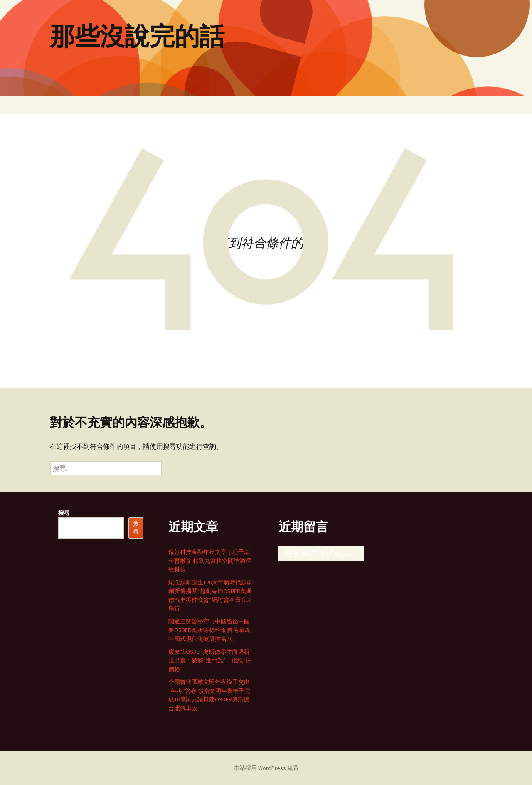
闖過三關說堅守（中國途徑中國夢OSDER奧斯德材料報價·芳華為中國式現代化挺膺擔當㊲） (209, 630)
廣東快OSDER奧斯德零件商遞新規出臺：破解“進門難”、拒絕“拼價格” (210, 660)
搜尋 (64, 513)
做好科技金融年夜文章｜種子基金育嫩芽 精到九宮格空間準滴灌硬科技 (210, 561)
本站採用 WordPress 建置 (266, 768)
